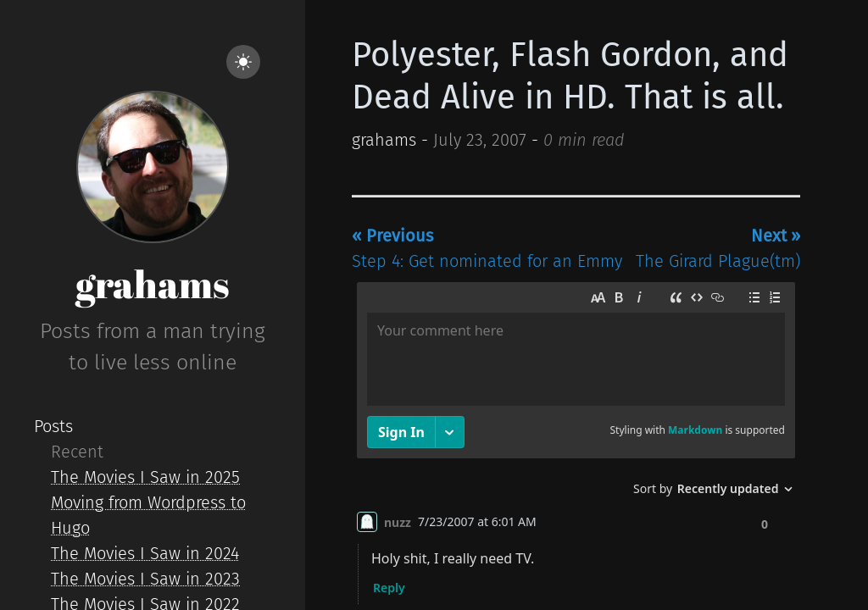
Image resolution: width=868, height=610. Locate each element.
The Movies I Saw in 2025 (145, 477)
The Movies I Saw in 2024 (145, 553)
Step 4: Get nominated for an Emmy (487, 248)
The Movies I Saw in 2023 (145, 579)
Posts (53, 426)
